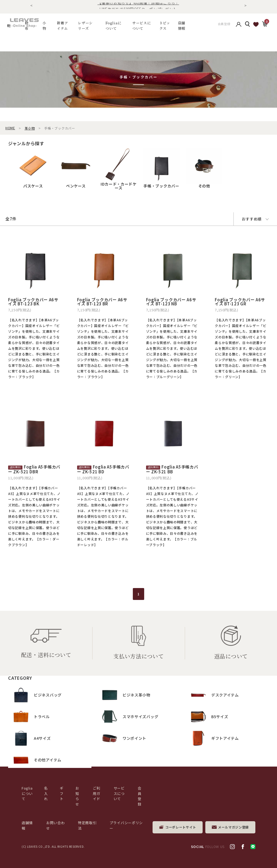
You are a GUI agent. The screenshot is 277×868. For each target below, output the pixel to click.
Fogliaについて (113, 26)
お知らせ (77, 796)
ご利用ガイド (96, 793)
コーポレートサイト (181, 827)
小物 (44, 26)
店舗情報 (182, 26)
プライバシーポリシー (126, 825)
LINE (253, 847)
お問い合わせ (56, 825)
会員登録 (224, 26)
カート (265, 25)
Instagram (232, 847)
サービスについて (119, 793)
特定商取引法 (87, 825)
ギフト (62, 793)
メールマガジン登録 (233, 827)
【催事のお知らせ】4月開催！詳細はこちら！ (138, 6)
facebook (243, 847)
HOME (10, 128)
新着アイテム (62, 26)
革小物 (30, 128)
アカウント (239, 26)
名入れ (46, 793)
